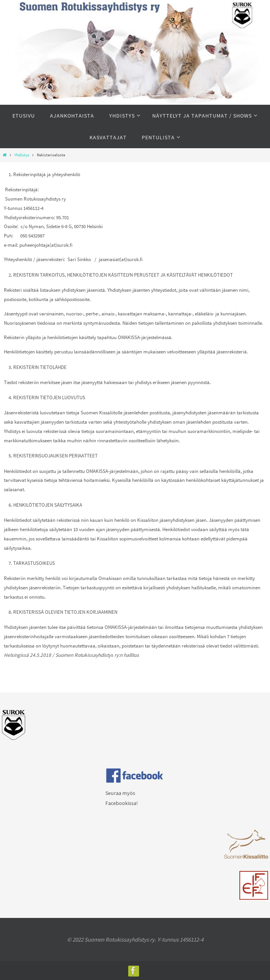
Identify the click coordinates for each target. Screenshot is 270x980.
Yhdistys (22, 155)
